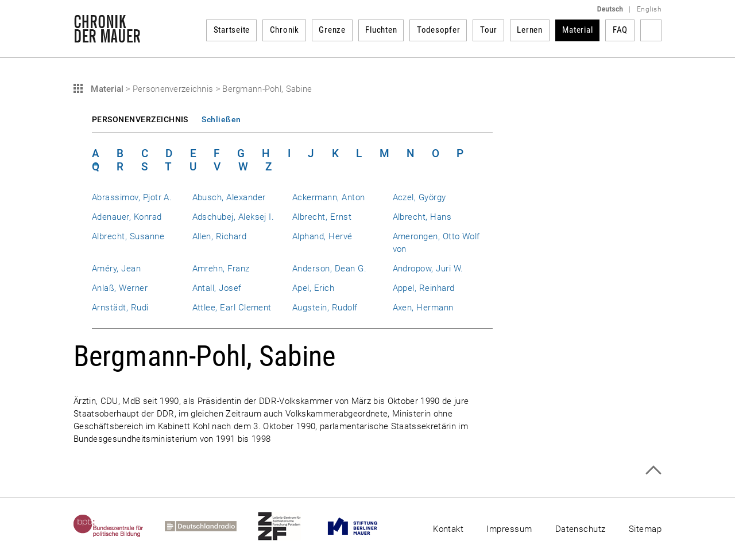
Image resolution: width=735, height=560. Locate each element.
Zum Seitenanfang (653, 470)
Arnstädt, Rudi (120, 308)
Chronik (285, 30)
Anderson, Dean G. (329, 269)
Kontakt (448, 529)
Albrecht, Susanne (128, 236)
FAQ (620, 30)
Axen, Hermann (423, 308)
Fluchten (381, 30)
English (649, 9)
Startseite (232, 30)
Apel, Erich (313, 288)
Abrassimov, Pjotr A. (132, 197)
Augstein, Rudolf (325, 308)
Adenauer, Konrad (127, 217)
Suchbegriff (651, 30)
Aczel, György (419, 197)
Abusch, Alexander (229, 197)
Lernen (530, 30)
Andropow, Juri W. (428, 269)
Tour (489, 30)
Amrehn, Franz (221, 269)
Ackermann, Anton (329, 197)
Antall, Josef (217, 288)
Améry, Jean (116, 269)
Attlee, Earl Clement (232, 308)
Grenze (332, 30)
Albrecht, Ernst (322, 217)
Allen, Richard (220, 236)
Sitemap (645, 529)
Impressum (509, 529)
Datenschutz (581, 529)
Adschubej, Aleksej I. (233, 217)
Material (577, 30)
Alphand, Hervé (322, 236)
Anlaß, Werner (120, 288)
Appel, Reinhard (424, 288)
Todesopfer (439, 30)
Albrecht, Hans (422, 217)
